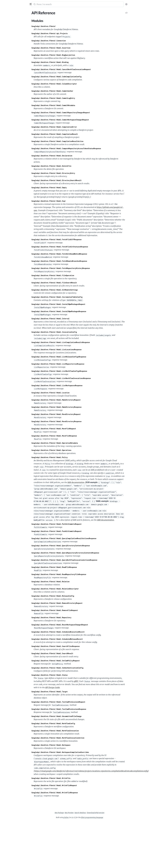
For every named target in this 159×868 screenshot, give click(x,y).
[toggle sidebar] (32, 4)
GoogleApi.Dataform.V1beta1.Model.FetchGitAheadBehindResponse (77, 254)
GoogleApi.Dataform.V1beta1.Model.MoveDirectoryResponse (74, 421)
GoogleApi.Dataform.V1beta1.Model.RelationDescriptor (72, 589)
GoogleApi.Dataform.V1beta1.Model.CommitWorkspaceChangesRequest (78, 120)
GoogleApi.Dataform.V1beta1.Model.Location (68, 393)
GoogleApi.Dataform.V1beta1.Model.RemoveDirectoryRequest (74, 603)
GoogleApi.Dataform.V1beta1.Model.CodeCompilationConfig (74, 77)
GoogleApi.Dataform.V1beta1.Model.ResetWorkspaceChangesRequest (77, 625)
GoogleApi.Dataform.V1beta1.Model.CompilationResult (72, 134)
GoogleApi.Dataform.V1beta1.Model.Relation (68, 582)
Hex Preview (87, 813)
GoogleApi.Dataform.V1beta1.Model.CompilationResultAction (75, 141)
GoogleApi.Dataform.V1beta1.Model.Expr (66, 201)
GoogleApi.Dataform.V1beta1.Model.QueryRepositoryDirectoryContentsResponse (83, 553)
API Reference (7, 15)
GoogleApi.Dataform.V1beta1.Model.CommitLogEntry (71, 98)
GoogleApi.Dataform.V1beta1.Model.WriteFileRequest (72, 785)
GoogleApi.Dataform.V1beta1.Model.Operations (69, 450)
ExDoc (84, 817)
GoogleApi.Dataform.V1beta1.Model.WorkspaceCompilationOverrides (78, 752)
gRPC (94, 681)
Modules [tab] (13, 11)
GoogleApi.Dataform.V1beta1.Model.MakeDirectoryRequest (73, 400)
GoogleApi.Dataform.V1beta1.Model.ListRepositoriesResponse (75, 364)
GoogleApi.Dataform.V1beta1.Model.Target (67, 692)
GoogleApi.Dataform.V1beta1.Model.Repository (69, 617)
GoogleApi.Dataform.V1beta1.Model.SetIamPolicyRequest (73, 661)
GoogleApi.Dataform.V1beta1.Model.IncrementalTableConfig (74, 297)
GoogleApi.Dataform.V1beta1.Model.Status (67, 675)
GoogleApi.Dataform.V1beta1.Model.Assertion (68, 48)
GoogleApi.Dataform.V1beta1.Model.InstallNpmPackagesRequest (76, 304)
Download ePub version (113, 813)
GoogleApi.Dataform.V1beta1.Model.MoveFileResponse (72, 436)
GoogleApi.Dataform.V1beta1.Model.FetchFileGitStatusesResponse (77, 247)
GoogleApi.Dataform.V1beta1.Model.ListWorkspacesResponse (74, 385)
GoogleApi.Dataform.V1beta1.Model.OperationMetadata (72, 443)
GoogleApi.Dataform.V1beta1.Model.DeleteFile (69, 166)
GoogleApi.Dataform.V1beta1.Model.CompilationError (72, 127)
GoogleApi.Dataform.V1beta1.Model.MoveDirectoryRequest (73, 414)
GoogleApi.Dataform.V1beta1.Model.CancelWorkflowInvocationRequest (79, 69)
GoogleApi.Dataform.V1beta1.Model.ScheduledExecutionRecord (75, 632)
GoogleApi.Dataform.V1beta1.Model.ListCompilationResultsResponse (78, 342)
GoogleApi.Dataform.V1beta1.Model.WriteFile (68, 778)
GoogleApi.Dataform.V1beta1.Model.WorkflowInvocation (72, 731)
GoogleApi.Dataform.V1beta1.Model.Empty (66, 188)
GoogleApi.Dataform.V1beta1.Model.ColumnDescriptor (72, 84)
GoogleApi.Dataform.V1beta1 (61, 26)
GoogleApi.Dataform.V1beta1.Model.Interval (68, 319)
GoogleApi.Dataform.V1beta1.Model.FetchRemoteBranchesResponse (77, 261)
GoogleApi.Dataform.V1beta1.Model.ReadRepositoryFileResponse (76, 574)
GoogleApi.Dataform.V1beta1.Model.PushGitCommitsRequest (74, 531)
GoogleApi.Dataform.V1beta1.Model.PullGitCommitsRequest (74, 524)
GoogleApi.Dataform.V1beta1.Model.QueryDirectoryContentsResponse (78, 546)
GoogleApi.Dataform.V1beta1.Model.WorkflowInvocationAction (75, 738)
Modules (7, 20)
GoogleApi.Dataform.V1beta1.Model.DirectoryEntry (71, 173)
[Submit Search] (52, 5)
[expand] (32, 16)
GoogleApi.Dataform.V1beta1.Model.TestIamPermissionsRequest (76, 702)
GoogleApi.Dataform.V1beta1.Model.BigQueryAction (71, 55)
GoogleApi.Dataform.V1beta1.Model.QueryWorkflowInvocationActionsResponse (82, 560)
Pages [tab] (4, 11)
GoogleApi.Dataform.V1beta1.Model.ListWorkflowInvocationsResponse (79, 378)
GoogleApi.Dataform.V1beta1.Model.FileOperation (70, 275)
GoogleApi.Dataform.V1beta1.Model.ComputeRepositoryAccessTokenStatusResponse (84, 148)
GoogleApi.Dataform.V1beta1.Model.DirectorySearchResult (74, 180)
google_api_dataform (12, 3)
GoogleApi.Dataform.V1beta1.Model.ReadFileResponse (72, 567)
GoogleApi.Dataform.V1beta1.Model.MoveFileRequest (71, 429)
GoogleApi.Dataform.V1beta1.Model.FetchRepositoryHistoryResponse (78, 268)
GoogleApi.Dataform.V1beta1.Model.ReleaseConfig (70, 596)
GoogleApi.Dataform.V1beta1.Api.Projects (67, 33)
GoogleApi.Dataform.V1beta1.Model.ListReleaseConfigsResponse (76, 357)
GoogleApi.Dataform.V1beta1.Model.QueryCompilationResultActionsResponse (81, 538)
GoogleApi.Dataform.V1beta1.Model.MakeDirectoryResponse (74, 407)
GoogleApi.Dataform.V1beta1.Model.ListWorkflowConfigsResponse (77, 371)
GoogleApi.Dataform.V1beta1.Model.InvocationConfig (72, 332)
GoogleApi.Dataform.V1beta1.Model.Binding (67, 62)
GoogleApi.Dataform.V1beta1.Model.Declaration (69, 156)
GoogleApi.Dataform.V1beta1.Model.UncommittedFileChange (74, 716)
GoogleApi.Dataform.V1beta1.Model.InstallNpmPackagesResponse (76, 311)
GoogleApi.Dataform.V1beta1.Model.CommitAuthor (70, 91)
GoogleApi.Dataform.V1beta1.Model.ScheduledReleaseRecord (74, 639)
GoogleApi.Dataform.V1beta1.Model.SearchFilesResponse (73, 646)
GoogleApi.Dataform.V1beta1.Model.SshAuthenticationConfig (75, 668)
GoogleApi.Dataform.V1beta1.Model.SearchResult (70, 653)
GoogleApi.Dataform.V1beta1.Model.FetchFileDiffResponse (74, 239)
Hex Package (77, 813)
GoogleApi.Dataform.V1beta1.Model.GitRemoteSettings (72, 290)
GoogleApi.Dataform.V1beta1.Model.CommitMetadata (71, 105)
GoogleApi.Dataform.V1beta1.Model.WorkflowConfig (71, 723)
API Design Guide (70, 687)
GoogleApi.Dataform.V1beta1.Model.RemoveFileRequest (72, 610)
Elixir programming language (109, 817)
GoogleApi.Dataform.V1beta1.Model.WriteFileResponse (72, 793)
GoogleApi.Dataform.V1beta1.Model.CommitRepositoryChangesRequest (78, 113)
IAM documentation (93, 482)
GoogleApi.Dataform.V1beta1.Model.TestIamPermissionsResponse (76, 709)
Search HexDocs (98, 813)
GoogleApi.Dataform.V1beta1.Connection (66, 41)
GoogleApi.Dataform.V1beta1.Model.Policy (67, 457)
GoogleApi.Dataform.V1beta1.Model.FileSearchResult (72, 283)
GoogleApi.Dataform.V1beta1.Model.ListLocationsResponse (74, 350)
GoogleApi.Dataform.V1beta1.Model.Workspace (68, 745)
